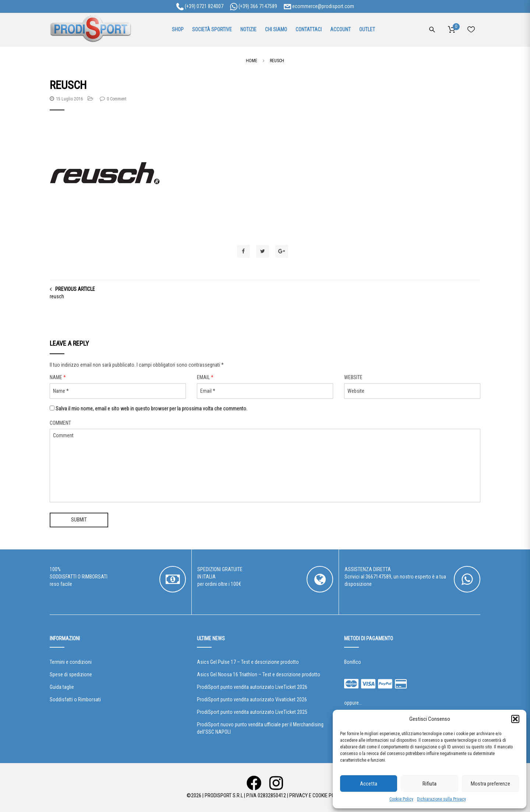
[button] (515, 719)
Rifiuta (430, 784)
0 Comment (116, 99)
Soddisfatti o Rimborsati (75, 699)
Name (58, 377)
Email (205, 377)
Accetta (369, 784)
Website (353, 377)
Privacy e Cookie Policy (316, 795)
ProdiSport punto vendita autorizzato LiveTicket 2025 (252, 712)
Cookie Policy (401, 799)
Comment (60, 423)
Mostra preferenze (490, 784)
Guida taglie (62, 687)
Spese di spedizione (71, 674)
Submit (79, 520)
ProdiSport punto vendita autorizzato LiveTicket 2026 (252, 687)
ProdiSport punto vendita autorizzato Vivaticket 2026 (252, 699)
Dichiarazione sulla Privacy (441, 799)
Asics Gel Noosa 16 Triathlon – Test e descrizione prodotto (259, 674)
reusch (57, 296)
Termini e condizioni (71, 662)
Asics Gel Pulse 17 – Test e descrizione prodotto (248, 662)
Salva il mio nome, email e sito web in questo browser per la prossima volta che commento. (151, 409)
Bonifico (353, 662)
